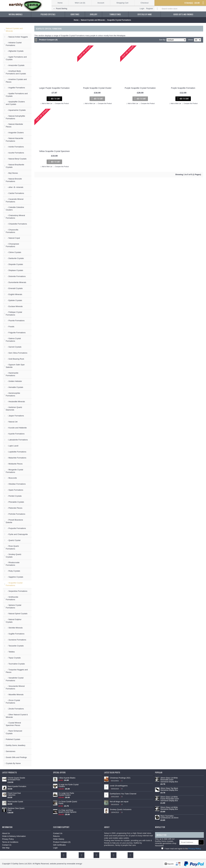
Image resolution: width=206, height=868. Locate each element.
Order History (59, 839)
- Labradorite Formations (17, 440)
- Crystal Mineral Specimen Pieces (13, 724)
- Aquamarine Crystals (16, 110)
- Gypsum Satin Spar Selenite (15, 366)
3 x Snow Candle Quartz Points (68, 803)
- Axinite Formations (15, 147)
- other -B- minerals (14, 187)
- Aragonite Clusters (15, 133)
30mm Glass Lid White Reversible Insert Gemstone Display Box (169, 780)
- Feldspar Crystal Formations (14, 313)
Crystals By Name (13, 763)
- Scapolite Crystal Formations (14, 584)
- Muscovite (11, 478)
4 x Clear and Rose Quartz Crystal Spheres (67, 811)
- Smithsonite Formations (12, 598)
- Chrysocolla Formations (12, 231)
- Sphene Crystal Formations (13, 606)
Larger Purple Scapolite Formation (54, 88)
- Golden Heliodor (14, 381)
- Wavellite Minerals (15, 695)
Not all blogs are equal (119, 802)
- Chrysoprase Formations (12, 245)
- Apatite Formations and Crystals (17, 95)
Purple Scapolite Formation (183, 88)
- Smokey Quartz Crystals (13, 556)
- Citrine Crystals (13, 252)
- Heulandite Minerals (15, 402)
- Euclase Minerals (14, 306)
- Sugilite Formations (15, 634)
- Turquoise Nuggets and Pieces (17, 671)
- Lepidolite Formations (16, 452)
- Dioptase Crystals (14, 270)
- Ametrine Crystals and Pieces (16, 81)
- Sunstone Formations (16, 640)
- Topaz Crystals (13, 658)
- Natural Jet (12, 422)
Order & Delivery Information (14, 836)
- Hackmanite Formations (12, 374)
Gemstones (10, 751)
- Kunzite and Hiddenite (16, 428)
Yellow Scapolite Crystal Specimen (54, 151)
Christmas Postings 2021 (120, 778)
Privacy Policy (8, 839)
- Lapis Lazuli (12, 446)
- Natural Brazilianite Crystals (15, 166)
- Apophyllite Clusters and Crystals (15, 103)
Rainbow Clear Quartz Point (16, 809)
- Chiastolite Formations (16, 224)
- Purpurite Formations (16, 528)
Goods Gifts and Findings (16, 757)
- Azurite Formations (15, 153)
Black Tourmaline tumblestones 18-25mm (169, 817)
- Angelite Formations (15, 88)
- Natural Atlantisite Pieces (14, 125)
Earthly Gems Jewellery (16, 745)
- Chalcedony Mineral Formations (15, 217)
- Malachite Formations (16, 458)
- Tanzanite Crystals (15, 646)
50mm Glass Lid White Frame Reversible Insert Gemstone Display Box (170, 799)
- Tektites (10, 652)
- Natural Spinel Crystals (17, 614)
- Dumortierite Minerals (16, 282)
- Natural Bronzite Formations (14, 180)
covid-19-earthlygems (119, 786)
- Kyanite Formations (15, 434)
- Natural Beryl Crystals (16, 159)
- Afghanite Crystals (15, 51)
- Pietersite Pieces (14, 508)
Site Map (6, 848)
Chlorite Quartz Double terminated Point (16, 779)
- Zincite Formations (15, 709)
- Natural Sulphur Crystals (14, 621)
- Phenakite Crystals (15, 502)
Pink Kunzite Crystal (15, 802)
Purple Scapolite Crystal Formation (140, 88)
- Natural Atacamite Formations (14, 140)
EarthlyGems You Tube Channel (123, 794)
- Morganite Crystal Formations (14, 471)
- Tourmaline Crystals (15, 664)
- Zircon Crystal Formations (13, 702)
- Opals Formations (14, 490)
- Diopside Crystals (14, 264)
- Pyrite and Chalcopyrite (17, 534)
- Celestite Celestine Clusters (15, 209)
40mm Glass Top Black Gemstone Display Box (169, 789)
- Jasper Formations (15, 416)
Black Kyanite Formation (17, 787)
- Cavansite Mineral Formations (15, 200)
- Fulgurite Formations (16, 333)
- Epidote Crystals (14, 300)
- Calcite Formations (15, 193)
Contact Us (7, 845)
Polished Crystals (13, 739)
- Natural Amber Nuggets (17, 37)
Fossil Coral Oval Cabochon (14, 794)
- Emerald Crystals (14, 288)
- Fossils (10, 327)
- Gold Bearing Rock (15, 359)
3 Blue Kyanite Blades (67, 778)
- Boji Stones (12, 173)
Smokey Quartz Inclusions (121, 809)
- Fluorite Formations (15, 321)
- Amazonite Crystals (15, 65)
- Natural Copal (13, 238)
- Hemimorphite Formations (13, 394)
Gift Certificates (59, 845)
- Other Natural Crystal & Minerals (17, 716)
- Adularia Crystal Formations (14, 44)
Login (55, 848)
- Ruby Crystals (13, 571)
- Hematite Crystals (14, 387)
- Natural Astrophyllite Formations (15, 117)
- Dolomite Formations (16, 276)
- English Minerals (14, 294)
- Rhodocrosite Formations (13, 564)
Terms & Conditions (10, 842)
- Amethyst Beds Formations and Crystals (16, 72)
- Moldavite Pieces (14, 464)
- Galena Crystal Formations (13, 340)
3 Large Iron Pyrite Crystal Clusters (68, 786)
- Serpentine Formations (16, 591)
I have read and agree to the (181, 849)
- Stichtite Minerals (14, 628)
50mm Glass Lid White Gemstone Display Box (169, 808)
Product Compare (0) (48, 40)
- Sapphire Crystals (14, 577)
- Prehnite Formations (15, 514)
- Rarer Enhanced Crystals (14, 732)
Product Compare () (62, 842)
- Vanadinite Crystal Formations (15, 679)
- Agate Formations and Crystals (16, 58)
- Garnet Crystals (14, 347)
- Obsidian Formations (16, 484)
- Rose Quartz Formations (12, 547)
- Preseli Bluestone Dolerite (14, 521)
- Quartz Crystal (13, 540)
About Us (6, 833)
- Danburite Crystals (15, 258)
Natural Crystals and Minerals (14, 30)
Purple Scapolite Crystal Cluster (97, 88)
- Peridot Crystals (14, 496)
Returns (56, 836)
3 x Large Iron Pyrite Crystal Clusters (66, 794)
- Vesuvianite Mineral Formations (15, 687)
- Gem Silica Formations (16, 353)
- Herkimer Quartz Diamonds (14, 409)
